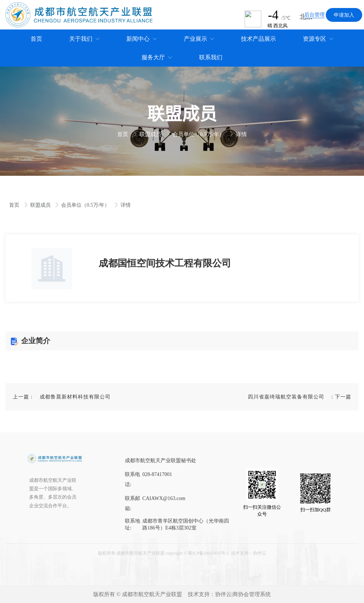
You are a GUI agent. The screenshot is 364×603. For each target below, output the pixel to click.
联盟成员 (151, 134)
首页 (123, 134)
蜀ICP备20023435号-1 (208, 553)
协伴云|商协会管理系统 (243, 594)
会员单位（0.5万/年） (199, 134)
